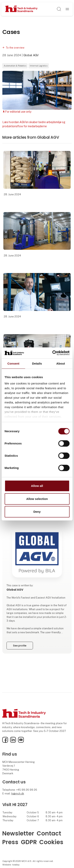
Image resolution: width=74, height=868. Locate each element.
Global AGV (31, 55)
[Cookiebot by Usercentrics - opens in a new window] (53, 353)
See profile (20, 646)
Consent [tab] (13, 363)
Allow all (37, 486)
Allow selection (37, 499)
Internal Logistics (39, 66)
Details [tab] (37, 363)
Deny (37, 512)
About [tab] (61, 363)
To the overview (15, 48)
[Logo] (21, 9)
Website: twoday (11, 865)
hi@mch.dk (18, 794)
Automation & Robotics (15, 66)
